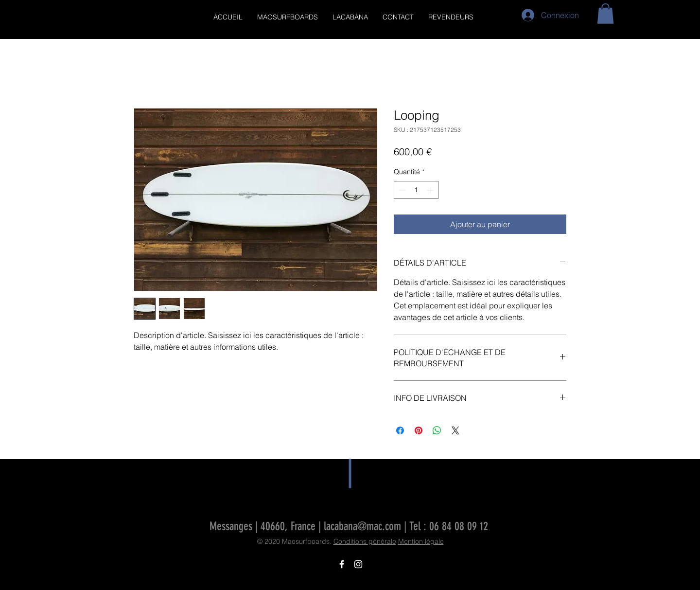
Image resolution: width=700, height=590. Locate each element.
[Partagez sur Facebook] (400, 430)
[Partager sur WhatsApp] (437, 430)
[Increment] (431, 190)
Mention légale (421, 541)
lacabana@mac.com (362, 526)
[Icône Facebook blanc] (342, 564)
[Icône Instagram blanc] (358, 564)
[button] (605, 14)
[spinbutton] (416, 190)
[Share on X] (455, 430)
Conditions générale (365, 541)
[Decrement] (401, 190)
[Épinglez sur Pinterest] (419, 430)
